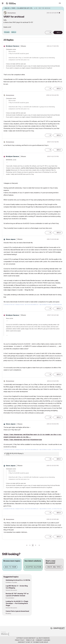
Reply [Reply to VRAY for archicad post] (59, 33)
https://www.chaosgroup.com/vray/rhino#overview (23, 440)
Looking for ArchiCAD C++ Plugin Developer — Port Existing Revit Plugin (17, 603)
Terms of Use (30, 640)
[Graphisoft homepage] (58, 629)
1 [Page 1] (30, 545)
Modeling (8, 613)
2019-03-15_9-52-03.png (14, 453)
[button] (47, 33)
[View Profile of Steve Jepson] (11, 239)
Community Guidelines (43, 640)
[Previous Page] (27, 545)
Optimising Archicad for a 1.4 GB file (18, 580)
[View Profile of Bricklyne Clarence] (12, 46)
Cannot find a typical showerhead (17, 611)
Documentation (10, 598)
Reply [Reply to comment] (59, 89)
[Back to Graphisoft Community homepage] (11, 3)
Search (55, 3)
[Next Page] (39, 545)
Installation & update (11, 582)
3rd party (7, 32)
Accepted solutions (34, 567)
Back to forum (10, 567)
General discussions (11, 590)
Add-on (14, 32)
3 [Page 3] (36, 545)
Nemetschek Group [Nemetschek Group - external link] (42, 642)
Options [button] (62, 8)
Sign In (63, 3)
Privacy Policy (20, 640)
